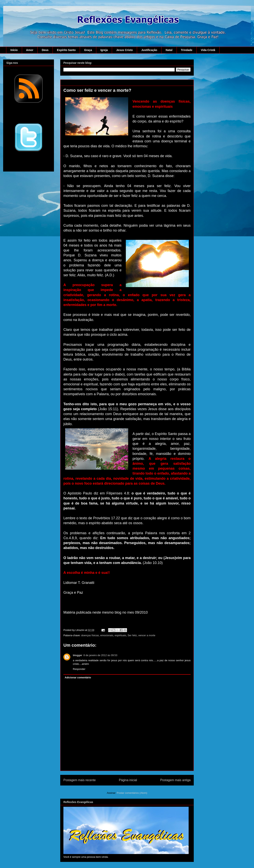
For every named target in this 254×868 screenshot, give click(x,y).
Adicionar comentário (78, 677)
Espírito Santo (66, 50)
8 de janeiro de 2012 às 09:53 (100, 655)
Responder (79, 669)
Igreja (104, 50)
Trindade (187, 50)
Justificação (149, 50)
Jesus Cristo (124, 50)
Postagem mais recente (80, 780)
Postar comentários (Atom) (132, 793)
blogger (78, 655)
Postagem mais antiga (175, 780)
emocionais (107, 635)
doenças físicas (90, 635)
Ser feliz (132, 635)
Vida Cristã (208, 50)
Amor (30, 50)
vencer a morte (147, 635)
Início (14, 50)
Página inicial (128, 780)
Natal (169, 50)
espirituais (120, 635)
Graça (88, 50)
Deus (45, 50)
